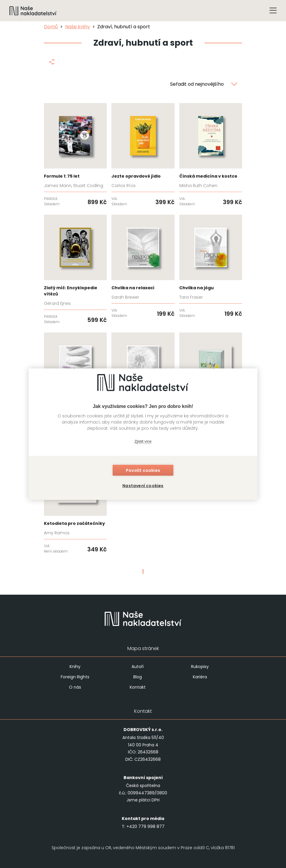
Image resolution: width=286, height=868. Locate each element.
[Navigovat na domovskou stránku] (33, 11)
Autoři (138, 667)
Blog (138, 677)
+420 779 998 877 (146, 826)
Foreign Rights (75, 677)
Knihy (75, 667)
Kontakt (138, 687)
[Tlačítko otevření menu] (273, 11)
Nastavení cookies (143, 486)
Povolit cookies (143, 470)
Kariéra (200, 677)
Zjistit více (143, 441)
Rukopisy (200, 667)
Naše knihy (78, 27)
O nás (75, 687)
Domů (51, 27)
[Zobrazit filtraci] (51, 63)
